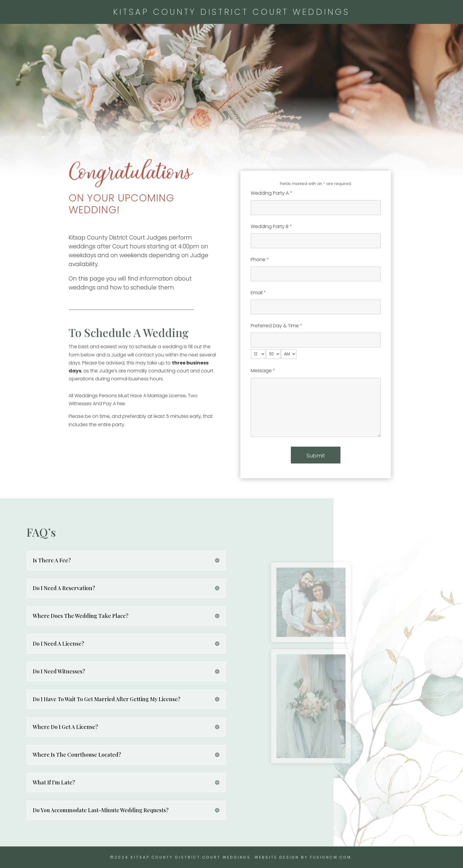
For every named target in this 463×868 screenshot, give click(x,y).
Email (258, 317)
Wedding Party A (272, 218)
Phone (260, 284)
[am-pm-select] (289, 379)
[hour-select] (258, 379)
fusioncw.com (331, 857)
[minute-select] (273, 379)
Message (263, 395)
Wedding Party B (271, 251)
